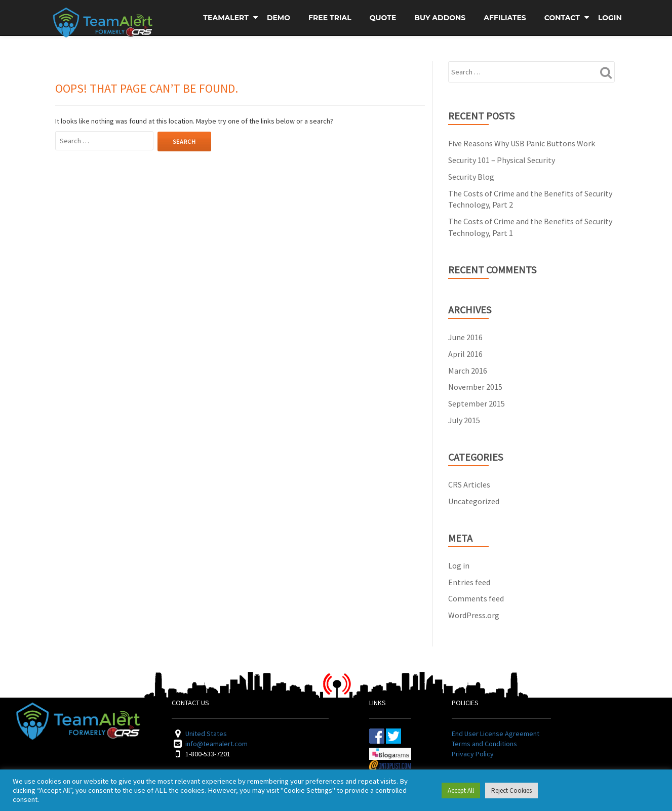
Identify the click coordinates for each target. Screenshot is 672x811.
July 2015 (464, 420)
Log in (459, 565)
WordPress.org (474, 615)
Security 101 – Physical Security (502, 160)
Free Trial (330, 18)
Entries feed (469, 582)
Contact (562, 18)
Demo (279, 18)
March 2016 (468, 371)
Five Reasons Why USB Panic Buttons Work (522, 143)
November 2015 (475, 387)
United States (206, 734)
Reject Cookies (511, 790)
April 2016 (465, 354)
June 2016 (465, 337)
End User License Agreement (496, 734)
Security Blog (471, 177)
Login (610, 18)
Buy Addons (440, 18)
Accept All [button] (461, 790)
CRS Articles (469, 484)
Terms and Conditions (484, 744)
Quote (383, 18)
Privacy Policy (473, 754)
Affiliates (505, 18)
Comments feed (476, 598)
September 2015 (477, 403)
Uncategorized (474, 501)
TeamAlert (226, 18)
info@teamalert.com (216, 744)
